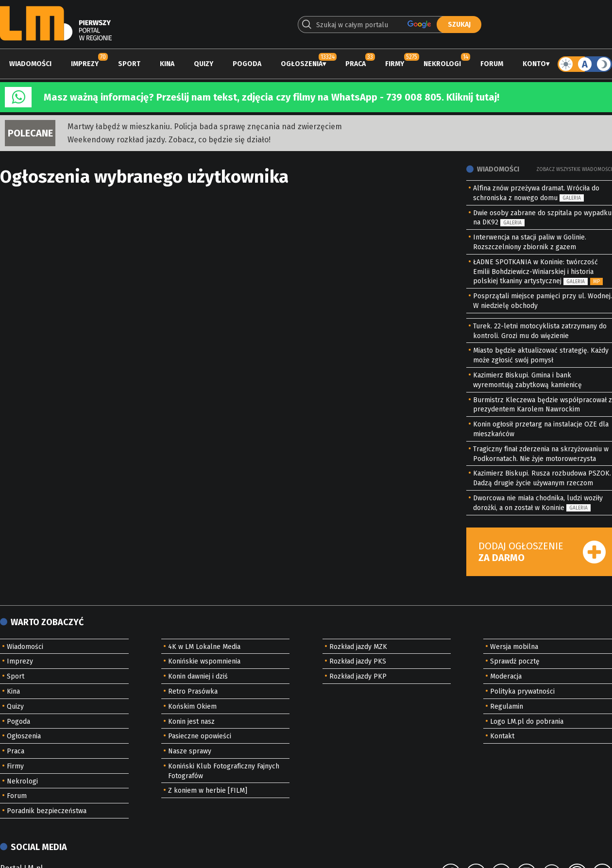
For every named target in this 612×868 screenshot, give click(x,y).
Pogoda (247, 64)
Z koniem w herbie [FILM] (208, 791)
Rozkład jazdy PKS (358, 661)
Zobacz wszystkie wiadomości (574, 170)
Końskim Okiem (192, 706)
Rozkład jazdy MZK (358, 647)
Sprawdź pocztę (515, 661)
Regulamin (507, 706)
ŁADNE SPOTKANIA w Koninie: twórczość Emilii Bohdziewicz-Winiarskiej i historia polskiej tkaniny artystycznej (535, 272)
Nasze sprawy (190, 751)
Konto (534, 64)
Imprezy (85, 64)
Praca (356, 64)
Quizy (204, 64)
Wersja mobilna (514, 647)
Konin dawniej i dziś (198, 676)
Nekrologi (442, 64)
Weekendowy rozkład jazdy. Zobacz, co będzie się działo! (169, 140)
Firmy (395, 64)
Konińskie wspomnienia (204, 661)
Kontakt (502, 736)
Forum (492, 64)
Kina (167, 64)
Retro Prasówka (193, 691)
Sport (129, 64)
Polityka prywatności (522, 691)
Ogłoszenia (302, 64)
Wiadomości (30, 64)
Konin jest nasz (191, 722)
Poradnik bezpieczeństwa (47, 811)
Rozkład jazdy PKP (358, 676)
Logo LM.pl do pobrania (527, 722)
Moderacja (506, 676)
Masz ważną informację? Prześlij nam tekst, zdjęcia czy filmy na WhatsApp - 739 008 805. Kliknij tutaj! (272, 97)
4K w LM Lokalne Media (204, 647)
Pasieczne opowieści (200, 736)
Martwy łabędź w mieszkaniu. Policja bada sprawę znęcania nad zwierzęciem (205, 127)
